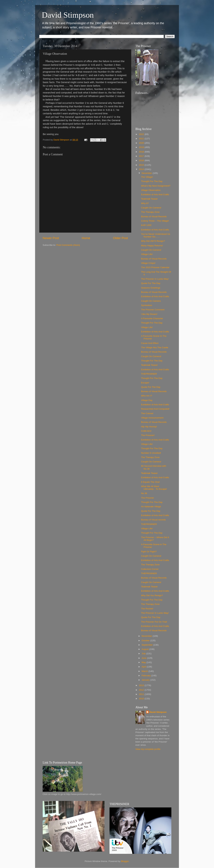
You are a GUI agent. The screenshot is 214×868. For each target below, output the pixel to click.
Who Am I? (147, 396)
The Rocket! (147, 609)
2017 (142, 156)
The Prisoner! (148, 435)
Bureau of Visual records (153, 520)
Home (86, 238)
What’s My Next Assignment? (156, 186)
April (144, 667)
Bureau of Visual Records (154, 216)
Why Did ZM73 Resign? (153, 241)
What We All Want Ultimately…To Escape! (154, 488)
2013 (142, 685)
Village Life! (147, 254)
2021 (142, 139)
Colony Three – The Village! (155, 221)
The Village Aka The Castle (155, 347)
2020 (142, 143)
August (145, 649)
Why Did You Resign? (152, 595)
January (146, 680)
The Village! (147, 177)
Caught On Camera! (151, 208)
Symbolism (147, 305)
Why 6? (145, 203)
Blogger (125, 861)
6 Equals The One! (150, 482)
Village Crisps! (148, 263)
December (147, 173)
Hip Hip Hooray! (149, 427)
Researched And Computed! (155, 409)
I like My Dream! (149, 314)
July (144, 654)
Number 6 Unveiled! (151, 453)
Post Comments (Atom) (68, 245)
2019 (142, 147)
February (146, 676)
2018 (142, 152)
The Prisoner (148, 498)
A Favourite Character (152, 318)
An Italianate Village (151, 507)
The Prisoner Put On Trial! (154, 622)
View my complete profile (148, 749)
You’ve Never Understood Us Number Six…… (156, 235)
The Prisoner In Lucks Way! (155, 279)
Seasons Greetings (151, 288)
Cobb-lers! (146, 431)
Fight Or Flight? (149, 552)
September (147, 645)
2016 (142, 160)
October (146, 640)
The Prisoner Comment (153, 310)
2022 (142, 134)
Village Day (147, 400)
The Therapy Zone (150, 212)
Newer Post (51, 238)
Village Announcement (152, 418)
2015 (142, 165)
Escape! (145, 383)
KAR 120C (146, 225)
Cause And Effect (150, 343)
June (144, 658)
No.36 (144, 493)
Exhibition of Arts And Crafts (155, 194)
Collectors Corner (150, 569)
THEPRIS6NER (149, 374)
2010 (142, 699)
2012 (142, 690)
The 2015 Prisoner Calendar (155, 267)
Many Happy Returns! (152, 246)
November (147, 636)
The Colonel (147, 413)
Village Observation (151, 190)
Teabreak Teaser (149, 199)
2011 (142, 694)
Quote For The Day (151, 283)
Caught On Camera (151, 301)
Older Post (120, 238)
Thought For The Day (152, 181)
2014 (142, 169)
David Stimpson (68, 15)
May (144, 662)
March (145, 671)
